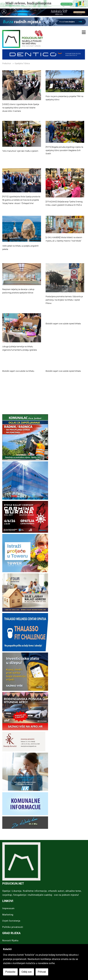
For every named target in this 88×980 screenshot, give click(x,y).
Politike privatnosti (13, 927)
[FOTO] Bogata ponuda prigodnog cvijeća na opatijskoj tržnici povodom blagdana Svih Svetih (64, 150)
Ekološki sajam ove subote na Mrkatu (18, 371)
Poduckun (7, 63)
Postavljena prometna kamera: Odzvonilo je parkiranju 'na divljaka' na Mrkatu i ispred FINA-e (64, 300)
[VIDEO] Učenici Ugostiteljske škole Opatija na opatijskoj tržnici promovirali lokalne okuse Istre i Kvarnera (21, 108)
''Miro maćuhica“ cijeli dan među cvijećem (20, 151)
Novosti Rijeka (10, 941)
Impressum (8, 908)
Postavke (10, 972)
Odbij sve (27, 972)
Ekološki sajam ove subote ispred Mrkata (63, 324)
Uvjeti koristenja (11, 921)
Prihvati (42, 972)
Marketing (8, 915)
